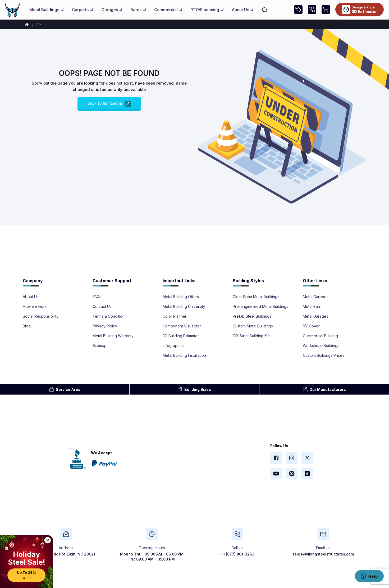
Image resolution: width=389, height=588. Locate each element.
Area (65, 389)
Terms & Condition (109, 316)
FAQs (97, 297)
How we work (35, 307)
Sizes (194, 389)
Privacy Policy (105, 326)
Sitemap (100, 346)
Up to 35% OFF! (26, 575)
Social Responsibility (41, 316)
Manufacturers (324, 389)
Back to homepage (109, 104)
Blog (27, 326)
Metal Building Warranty (113, 336)
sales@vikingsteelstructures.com (323, 554)
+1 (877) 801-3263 (237, 554)
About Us (31, 297)
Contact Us (102, 307)
